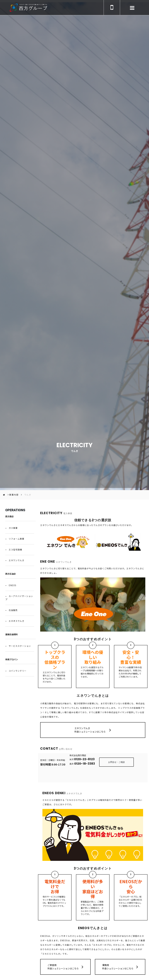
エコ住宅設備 (15, 550)
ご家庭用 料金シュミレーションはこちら (65, 967)
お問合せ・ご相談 (116, 762)
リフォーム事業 (16, 539)
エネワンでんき (16, 560)
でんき (28, 495)
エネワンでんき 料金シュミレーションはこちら (93, 730)
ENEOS (12, 585)
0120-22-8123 (84, 759)
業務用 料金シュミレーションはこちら (120, 967)
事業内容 (14, 495)
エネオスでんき (16, 621)
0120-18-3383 (84, 764)
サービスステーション (20, 646)
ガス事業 (13, 528)
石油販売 (13, 610)
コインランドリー (18, 671)
